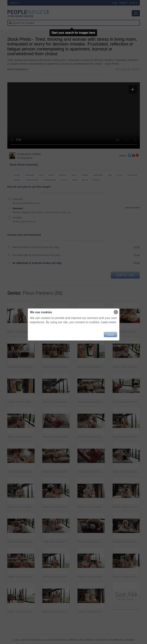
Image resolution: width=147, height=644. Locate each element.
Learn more (109, 322)
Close (110, 335)
